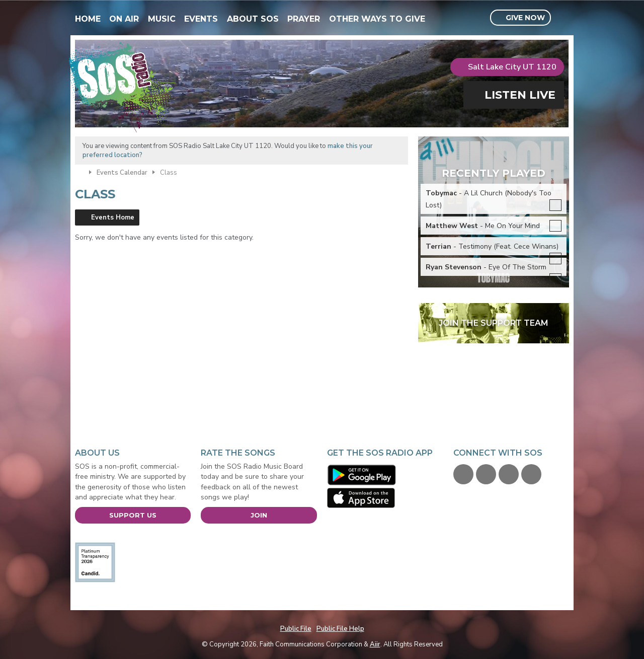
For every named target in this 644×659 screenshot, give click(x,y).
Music (162, 19)
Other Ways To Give (377, 19)
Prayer (304, 19)
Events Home (113, 217)
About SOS (253, 19)
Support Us (133, 515)
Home (88, 19)
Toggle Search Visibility (563, 18)
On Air (124, 19)
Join (259, 515)
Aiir (375, 644)
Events (201, 19)
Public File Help (340, 629)
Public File (296, 629)
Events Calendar (122, 173)
